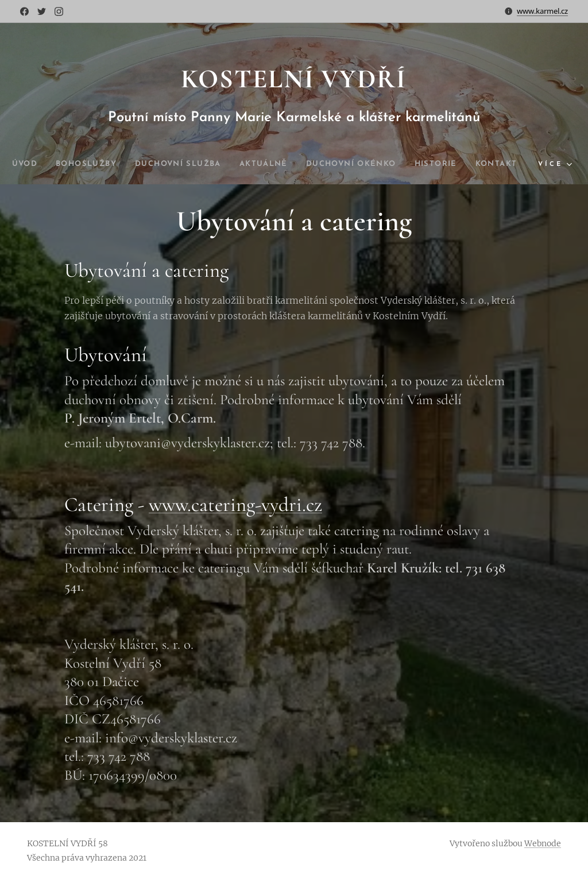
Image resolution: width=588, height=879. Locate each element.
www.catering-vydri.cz (235, 504)
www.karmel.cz (542, 11)
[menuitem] (39, 164)
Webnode (543, 843)
